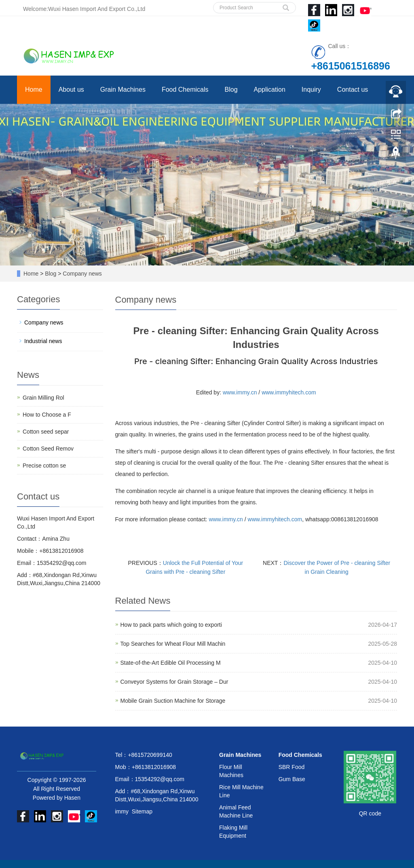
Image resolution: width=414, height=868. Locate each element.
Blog (231, 90)
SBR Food (292, 767)
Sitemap (142, 811)
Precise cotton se (44, 466)
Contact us (353, 90)
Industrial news (43, 341)
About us (71, 90)
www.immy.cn (240, 392)
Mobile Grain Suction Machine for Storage (173, 701)
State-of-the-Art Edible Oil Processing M (171, 663)
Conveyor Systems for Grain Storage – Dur (174, 682)
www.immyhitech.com (289, 392)
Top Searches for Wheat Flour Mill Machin (173, 644)
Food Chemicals (185, 90)
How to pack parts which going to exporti (171, 625)
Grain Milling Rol (43, 398)
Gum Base (292, 779)
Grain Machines (123, 90)
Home (34, 90)
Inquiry (311, 90)
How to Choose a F (47, 415)
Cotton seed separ (46, 432)
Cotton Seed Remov (48, 449)
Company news (81, 274)
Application (270, 90)
